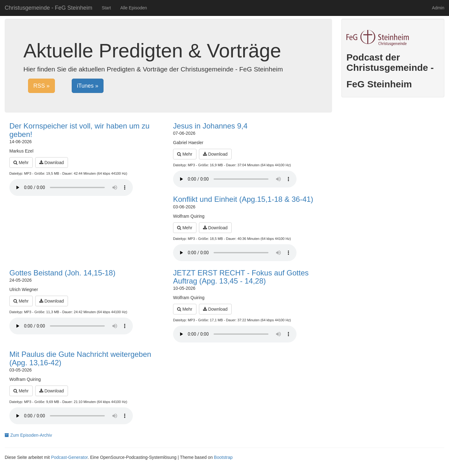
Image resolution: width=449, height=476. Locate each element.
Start (106, 8)
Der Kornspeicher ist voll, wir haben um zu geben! (80, 130)
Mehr (21, 163)
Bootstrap (223, 457)
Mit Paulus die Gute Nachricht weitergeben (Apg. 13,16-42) (80, 358)
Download (52, 163)
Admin (438, 8)
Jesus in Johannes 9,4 (210, 126)
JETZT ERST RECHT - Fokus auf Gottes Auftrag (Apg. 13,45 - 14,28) (241, 277)
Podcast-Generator (70, 457)
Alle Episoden (134, 8)
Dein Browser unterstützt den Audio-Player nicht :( (71, 187)
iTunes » (88, 86)
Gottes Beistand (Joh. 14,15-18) (62, 273)
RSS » (41, 86)
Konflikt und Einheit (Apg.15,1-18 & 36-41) (243, 199)
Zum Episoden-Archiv (28, 435)
